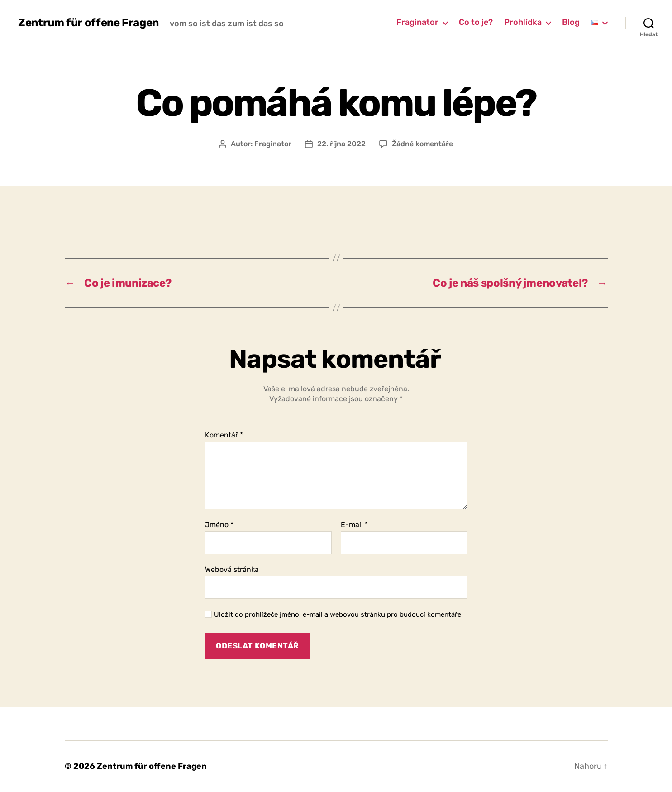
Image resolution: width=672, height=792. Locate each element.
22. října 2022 (341, 144)
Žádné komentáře (422, 144)
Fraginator (417, 22)
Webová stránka (232, 569)
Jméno (219, 525)
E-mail (354, 525)
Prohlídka (523, 22)
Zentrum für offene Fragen (88, 23)
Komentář (224, 435)
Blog (571, 22)
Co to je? (476, 22)
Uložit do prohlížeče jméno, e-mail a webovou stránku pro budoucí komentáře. (338, 614)
